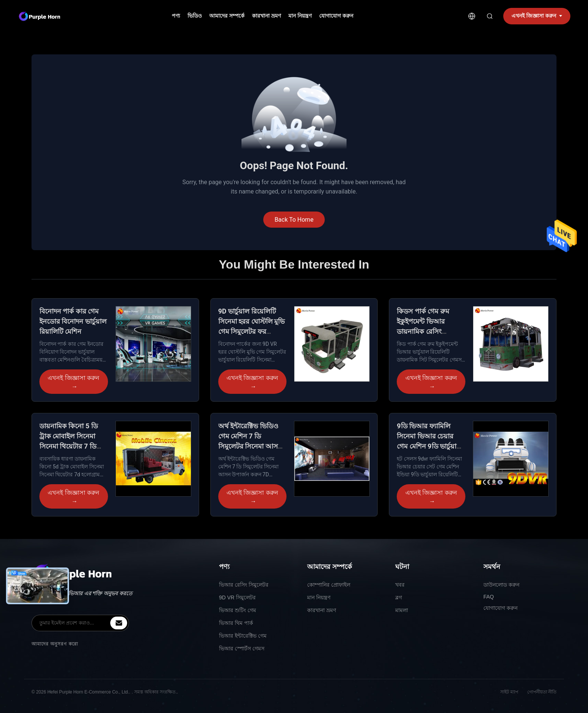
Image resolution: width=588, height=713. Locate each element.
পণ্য (176, 16)
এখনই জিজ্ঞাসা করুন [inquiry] (537, 16)
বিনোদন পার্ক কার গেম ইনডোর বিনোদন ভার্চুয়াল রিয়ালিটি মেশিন (73, 321)
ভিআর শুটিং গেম (238, 610)
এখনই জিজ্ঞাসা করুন (73, 382)
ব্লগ (399, 597)
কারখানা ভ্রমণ (266, 16)
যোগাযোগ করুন (336, 16)
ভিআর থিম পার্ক (236, 623)
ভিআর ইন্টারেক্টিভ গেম (243, 636)
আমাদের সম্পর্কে (227, 16)
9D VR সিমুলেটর (237, 597)
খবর (400, 585)
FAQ (489, 597)
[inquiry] (119, 623)
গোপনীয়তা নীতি (542, 692)
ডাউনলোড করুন (501, 585)
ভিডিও (195, 16)
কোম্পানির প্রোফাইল (329, 585)
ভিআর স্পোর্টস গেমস (242, 648)
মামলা (402, 610)
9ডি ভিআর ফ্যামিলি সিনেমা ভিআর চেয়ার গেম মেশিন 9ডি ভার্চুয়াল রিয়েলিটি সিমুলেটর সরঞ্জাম (429, 446)
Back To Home (294, 220)
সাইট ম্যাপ (509, 692)
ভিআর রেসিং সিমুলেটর (244, 585)
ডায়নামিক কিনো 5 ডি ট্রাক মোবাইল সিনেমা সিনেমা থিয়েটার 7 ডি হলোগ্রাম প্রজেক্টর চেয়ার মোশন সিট (71, 446)
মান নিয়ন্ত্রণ (300, 16)
